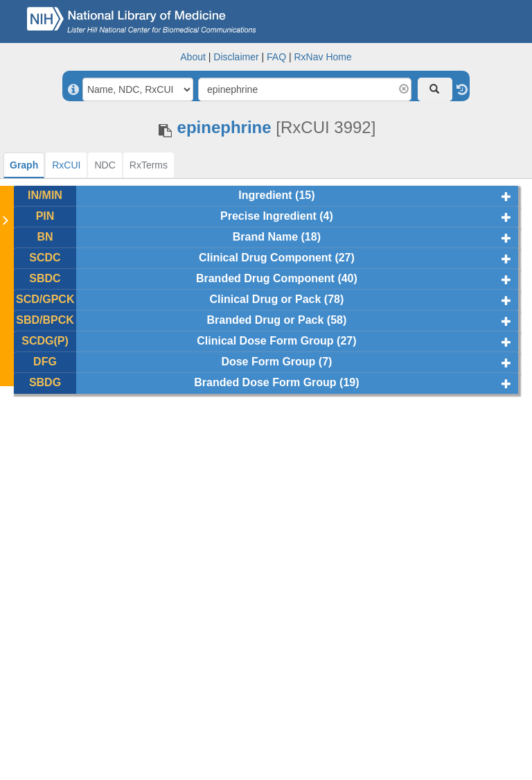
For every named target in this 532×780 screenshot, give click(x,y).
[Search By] (138, 89)
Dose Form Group (268, 362)
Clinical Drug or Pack (265, 299)
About (193, 57)
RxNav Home (322, 57)
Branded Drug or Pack (265, 320)
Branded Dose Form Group (265, 382)
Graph (24, 165)
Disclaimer (236, 57)
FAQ (276, 57)
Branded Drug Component (265, 278)
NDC (105, 165)
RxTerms (149, 165)
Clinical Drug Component (265, 258)
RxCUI (66, 165)
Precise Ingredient (268, 216)
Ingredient (265, 195)
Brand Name (265, 237)
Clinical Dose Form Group (265, 341)
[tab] (24, 165)
